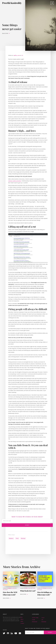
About (22, 621)
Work (17, 538)
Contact (22, 623)
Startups (23, 538)
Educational (35, 622)
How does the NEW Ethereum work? (10, 593)
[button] (52, 3)
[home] (12, 3)
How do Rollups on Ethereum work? (45, 593)
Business (11, 538)
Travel (43, 618)
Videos (22, 619)
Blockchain (5, 590)
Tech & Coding (35, 618)
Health (34, 588)
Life (22, 55)
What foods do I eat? (28, 591)
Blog (22, 617)
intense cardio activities (15, 181)
